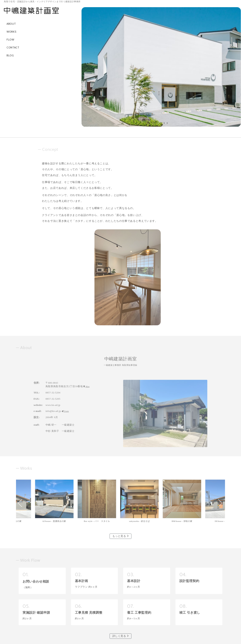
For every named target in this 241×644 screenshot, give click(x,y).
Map (87, 319)
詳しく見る (121, 552)
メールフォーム (120, 613)
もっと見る (121, 452)
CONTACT (11, 47)
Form (66, 344)
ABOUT (10, 24)
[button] (155, 123)
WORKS (10, 32)
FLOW (9, 40)
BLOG (9, 55)
